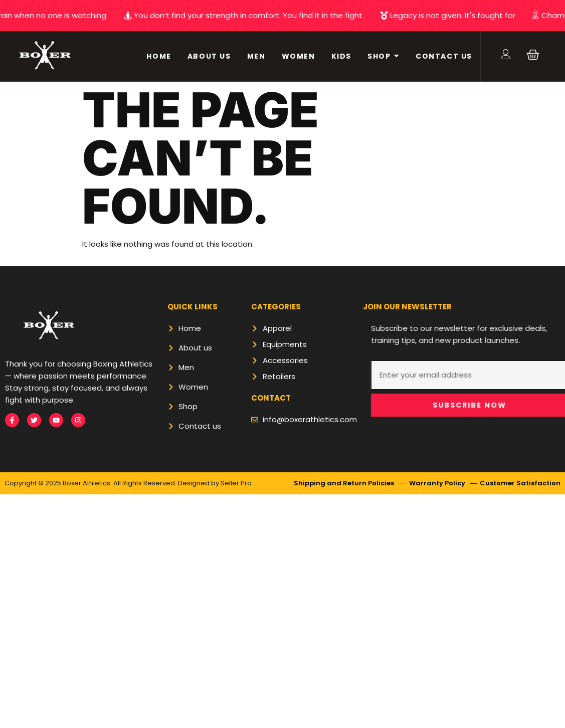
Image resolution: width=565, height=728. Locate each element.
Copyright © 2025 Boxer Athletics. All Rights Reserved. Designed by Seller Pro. (129, 483)
